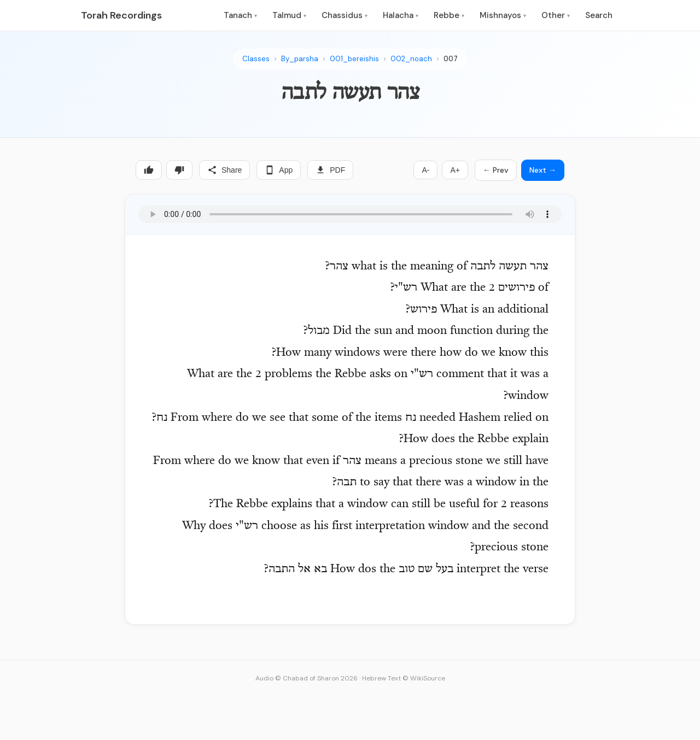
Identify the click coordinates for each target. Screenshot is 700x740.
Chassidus (345, 15)
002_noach (411, 59)
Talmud (289, 15)
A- (425, 170)
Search (599, 15)
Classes (256, 59)
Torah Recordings (121, 15)
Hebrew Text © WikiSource (404, 678)
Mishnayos (503, 15)
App (279, 170)
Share (224, 170)
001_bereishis (354, 59)
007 (451, 59)
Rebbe (449, 15)
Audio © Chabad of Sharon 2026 (307, 678)
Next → (543, 170)
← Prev (496, 170)
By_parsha (300, 59)
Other (556, 15)
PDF (330, 170)
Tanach (240, 15)
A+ (455, 170)
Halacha (401, 15)
